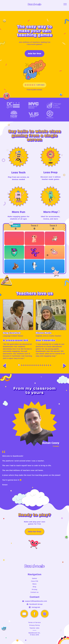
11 (40, 369)
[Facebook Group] (34, 614)
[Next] (64, 370)
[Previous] (5, 370)
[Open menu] (65, 4)
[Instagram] (45, 614)
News (34, 584)
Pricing (34, 590)
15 (48, 369)
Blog (34, 587)
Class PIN (35, 581)
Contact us (35, 592)
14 (46, 369)
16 (51, 369)
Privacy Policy (35, 625)
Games (34, 579)
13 (44, 369)
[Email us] (24, 614)
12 (42, 369)
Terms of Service (34, 623)
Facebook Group (35, 604)
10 (38, 369)
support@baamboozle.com (35, 601)
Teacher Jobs (34, 628)
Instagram (34, 607)
